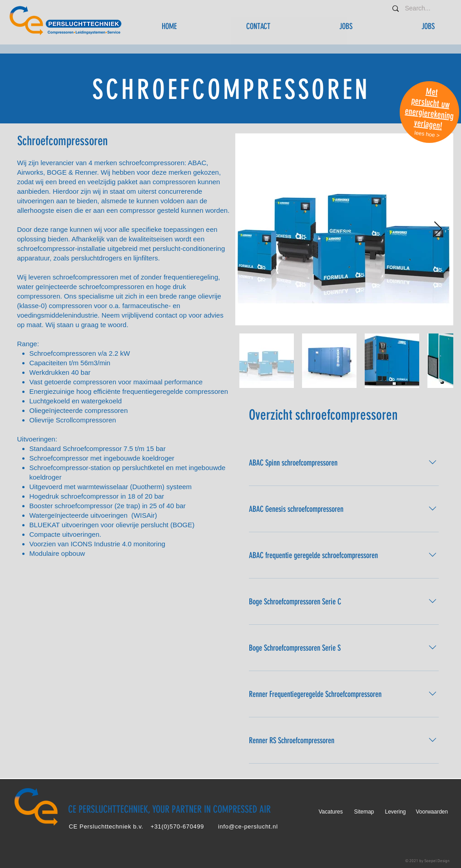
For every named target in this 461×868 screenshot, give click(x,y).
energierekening (429, 113)
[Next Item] (438, 230)
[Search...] (419, 8)
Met (432, 92)
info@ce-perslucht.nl (248, 826)
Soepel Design (437, 861)
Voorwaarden (432, 812)
